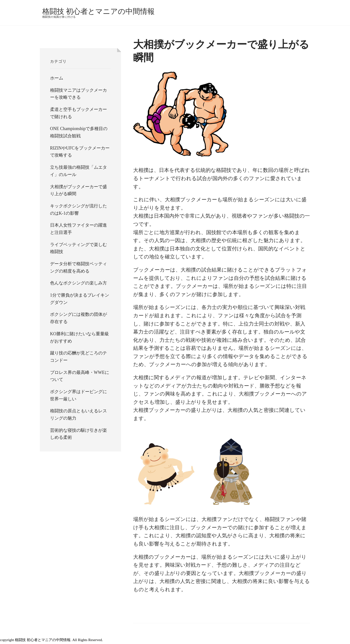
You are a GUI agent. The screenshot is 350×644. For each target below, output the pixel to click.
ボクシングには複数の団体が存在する (79, 318)
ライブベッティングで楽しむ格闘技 (79, 248)
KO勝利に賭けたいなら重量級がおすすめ (79, 337)
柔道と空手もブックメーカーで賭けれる (79, 113)
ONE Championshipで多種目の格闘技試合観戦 (79, 132)
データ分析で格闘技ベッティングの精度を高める (79, 267)
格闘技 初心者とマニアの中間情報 (99, 11)
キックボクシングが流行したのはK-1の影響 (79, 210)
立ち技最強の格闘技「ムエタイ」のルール (79, 171)
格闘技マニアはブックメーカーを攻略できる (79, 94)
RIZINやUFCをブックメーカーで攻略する (80, 152)
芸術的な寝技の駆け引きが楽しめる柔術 (79, 434)
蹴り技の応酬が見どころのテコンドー (79, 357)
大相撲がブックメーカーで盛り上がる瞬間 (79, 190)
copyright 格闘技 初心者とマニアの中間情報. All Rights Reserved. (53, 640)
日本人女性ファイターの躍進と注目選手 (79, 229)
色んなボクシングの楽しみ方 (79, 283)
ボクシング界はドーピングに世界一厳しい (79, 395)
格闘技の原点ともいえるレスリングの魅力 (79, 415)
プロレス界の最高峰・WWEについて (80, 376)
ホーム (57, 78)
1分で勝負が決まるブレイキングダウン (80, 299)
